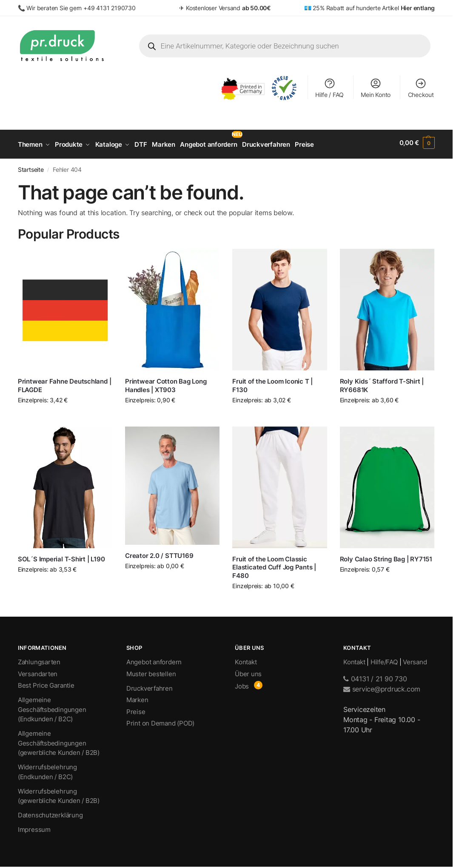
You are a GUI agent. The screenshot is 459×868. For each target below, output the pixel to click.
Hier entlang (418, 8)
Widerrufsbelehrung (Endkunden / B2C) (47, 769)
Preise (136, 709)
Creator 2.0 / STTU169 (159, 553)
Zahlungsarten (39, 659)
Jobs (242, 684)
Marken (137, 697)
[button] (417, 143)
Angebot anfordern (154, 659)
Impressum (34, 827)
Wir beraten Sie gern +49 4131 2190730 (81, 8)
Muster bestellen (151, 671)
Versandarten (38, 671)
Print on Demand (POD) (160, 721)
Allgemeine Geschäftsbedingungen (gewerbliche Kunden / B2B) (59, 740)
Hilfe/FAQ (384, 659)
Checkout (421, 88)
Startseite (31, 167)
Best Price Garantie (46, 683)
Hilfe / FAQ (329, 88)
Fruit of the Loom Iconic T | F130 (272, 383)
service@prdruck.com (382, 686)
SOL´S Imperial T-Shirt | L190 (61, 556)
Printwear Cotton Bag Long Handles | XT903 (166, 383)
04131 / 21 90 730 (375, 676)
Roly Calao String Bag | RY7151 (386, 556)
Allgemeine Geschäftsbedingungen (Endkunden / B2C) (52, 707)
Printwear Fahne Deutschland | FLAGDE (64, 383)
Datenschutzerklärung (50, 813)
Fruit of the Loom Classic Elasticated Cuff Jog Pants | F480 (274, 564)
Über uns (248, 671)
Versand (415, 659)
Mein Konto (376, 88)
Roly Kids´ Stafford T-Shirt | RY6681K (382, 383)
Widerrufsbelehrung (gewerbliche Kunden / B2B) (59, 793)
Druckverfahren (150, 685)
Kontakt (246, 659)
